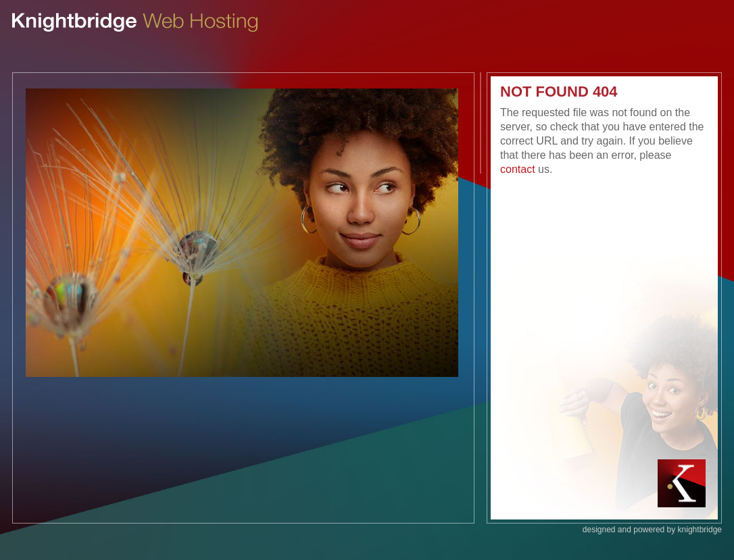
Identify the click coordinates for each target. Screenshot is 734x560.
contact (518, 169)
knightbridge (700, 530)
